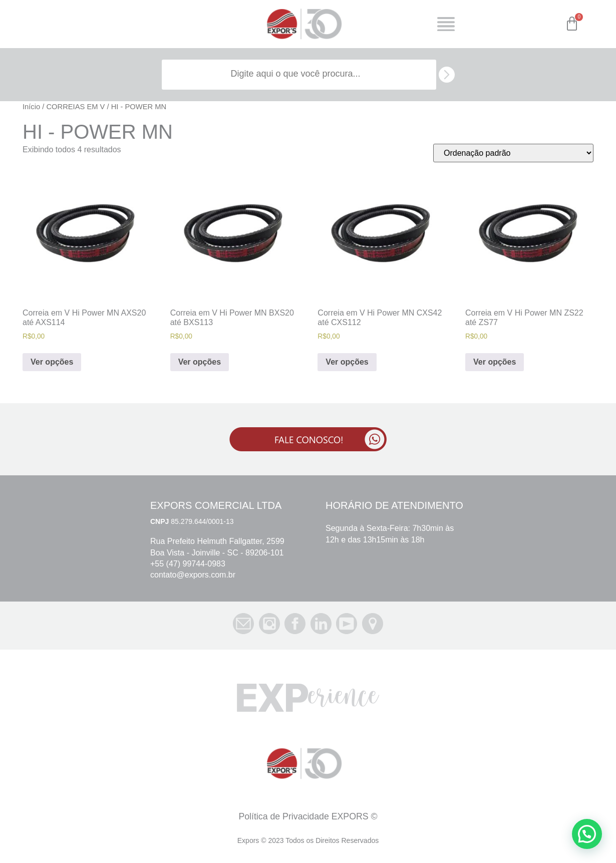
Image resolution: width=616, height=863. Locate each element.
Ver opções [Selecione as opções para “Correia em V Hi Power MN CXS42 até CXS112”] (347, 362)
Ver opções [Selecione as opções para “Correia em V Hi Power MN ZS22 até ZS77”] (495, 362)
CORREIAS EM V (75, 107)
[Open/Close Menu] (446, 24)
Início (31, 107)
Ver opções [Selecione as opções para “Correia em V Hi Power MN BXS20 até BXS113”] (200, 362)
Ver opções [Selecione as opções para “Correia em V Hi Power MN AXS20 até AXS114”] (52, 362)
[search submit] (447, 75)
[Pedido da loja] (513, 153)
